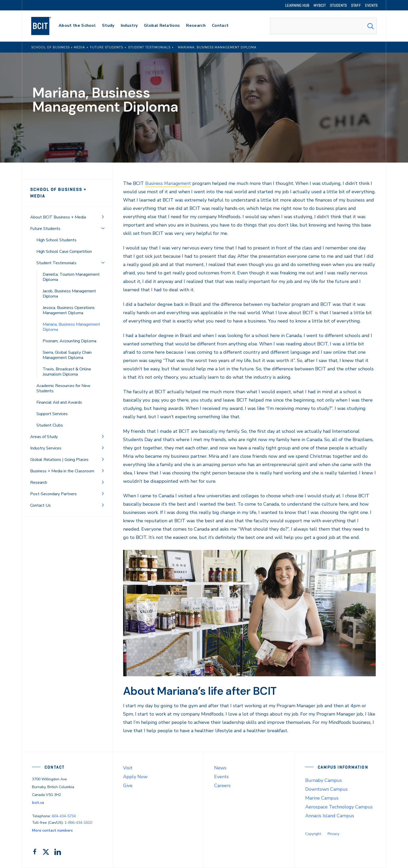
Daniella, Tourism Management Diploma (71, 271)
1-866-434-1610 (78, 823)
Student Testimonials (56, 256)
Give (128, 786)
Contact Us (40, 499)
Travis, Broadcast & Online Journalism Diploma (67, 365)
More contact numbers (52, 830)
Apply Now (135, 777)
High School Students (56, 234)
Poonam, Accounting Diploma (69, 335)
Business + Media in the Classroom (62, 465)
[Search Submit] (371, 26)
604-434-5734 (64, 816)
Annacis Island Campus (330, 816)
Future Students (45, 222)
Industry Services (46, 442)
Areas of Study (44, 430)
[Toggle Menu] (103, 210)
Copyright (313, 834)
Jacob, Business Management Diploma (69, 287)
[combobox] (323, 26)
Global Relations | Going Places (59, 453)
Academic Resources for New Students (63, 382)
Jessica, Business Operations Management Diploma (69, 304)
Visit (128, 768)
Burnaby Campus (324, 780)
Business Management (169, 183)
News (220, 768)
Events (221, 777)
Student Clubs (50, 419)
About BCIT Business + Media (58, 211)
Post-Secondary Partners (53, 487)
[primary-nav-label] (77, 26)
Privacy (333, 834)
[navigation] (46, 26)
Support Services (52, 407)
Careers (222, 786)
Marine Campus (322, 798)
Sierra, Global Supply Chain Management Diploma (67, 349)
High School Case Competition (64, 245)
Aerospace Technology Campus (339, 807)
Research (39, 476)
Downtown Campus (326, 789)
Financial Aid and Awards (59, 396)
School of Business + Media (66, 189)
